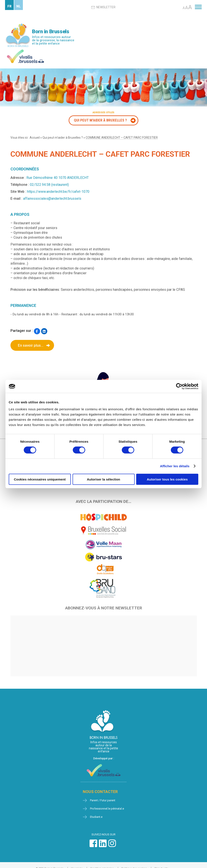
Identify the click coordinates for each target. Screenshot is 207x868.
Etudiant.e (96, 817)
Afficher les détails (175, 466)
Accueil (35, 138)
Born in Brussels (51, 32)
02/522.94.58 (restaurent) (49, 185)
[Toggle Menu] (198, 7)
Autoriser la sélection (104, 479)
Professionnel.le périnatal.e (107, 809)
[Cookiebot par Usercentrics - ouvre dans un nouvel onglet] (179, 386)
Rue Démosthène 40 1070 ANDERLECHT (58, 178)
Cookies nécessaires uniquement (40, 479)
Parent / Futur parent (103, 800)
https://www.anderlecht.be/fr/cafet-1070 (58, 192)
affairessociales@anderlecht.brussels (52, 199)
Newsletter (103, 7)
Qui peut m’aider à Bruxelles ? (63, 138)
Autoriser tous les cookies (167, 479)
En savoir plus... (31, 345)
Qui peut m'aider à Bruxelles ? (100, 120)
